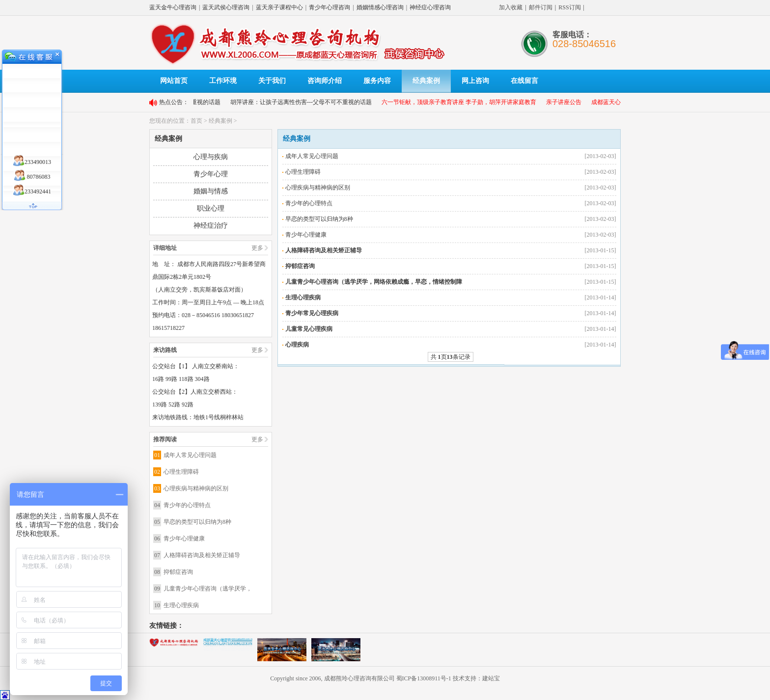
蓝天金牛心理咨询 (173, 7)
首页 (196, 121)
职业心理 (211, 208)
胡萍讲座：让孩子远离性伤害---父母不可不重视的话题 (306, 102)
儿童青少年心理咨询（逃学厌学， (208, 589)
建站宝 (491, 678)
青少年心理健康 (184, 538)
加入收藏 (511, 7)
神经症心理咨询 (430, 7)
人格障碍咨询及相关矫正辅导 (202, 555)
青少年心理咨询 (330, 7)
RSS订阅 (569, 7)
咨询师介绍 (325, 81)
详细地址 (165, 248)
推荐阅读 (165, 439)
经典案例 (426, 81)
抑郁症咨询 (178, 572)
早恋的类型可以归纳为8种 (197, 522)
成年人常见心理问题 (190, 455)
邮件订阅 (541, 7)
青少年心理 (211, 174)
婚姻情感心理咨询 (380, 7)
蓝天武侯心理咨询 (226, 7)
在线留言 (524, 81)
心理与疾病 (211, 157)
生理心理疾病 (181, 605)
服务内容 (377, 81)
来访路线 (165, 350)
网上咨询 (475, 81)
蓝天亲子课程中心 (279, 7)
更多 (257, 248)
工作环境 (223, 81)
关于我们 (272, 81)
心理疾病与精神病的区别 (196, 488)
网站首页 (174, 81)
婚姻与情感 (211, 191)
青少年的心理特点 (187, 505)
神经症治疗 (211, 226)
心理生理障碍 (181, 472)
